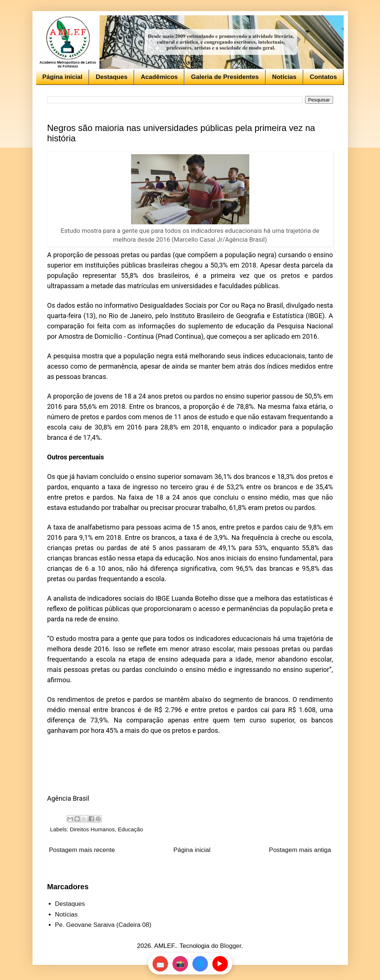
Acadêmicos (159, 77)
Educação (130, 829)
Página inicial (63, 77)
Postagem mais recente (82, 850)
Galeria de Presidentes (225, 77)
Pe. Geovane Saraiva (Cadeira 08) (103, 925)
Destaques (112, 77)
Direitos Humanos (92, 829)
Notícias (284, 77)
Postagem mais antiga (300, 850)
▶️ (220, 964)
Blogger (231, 946)
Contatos (323, 77)
